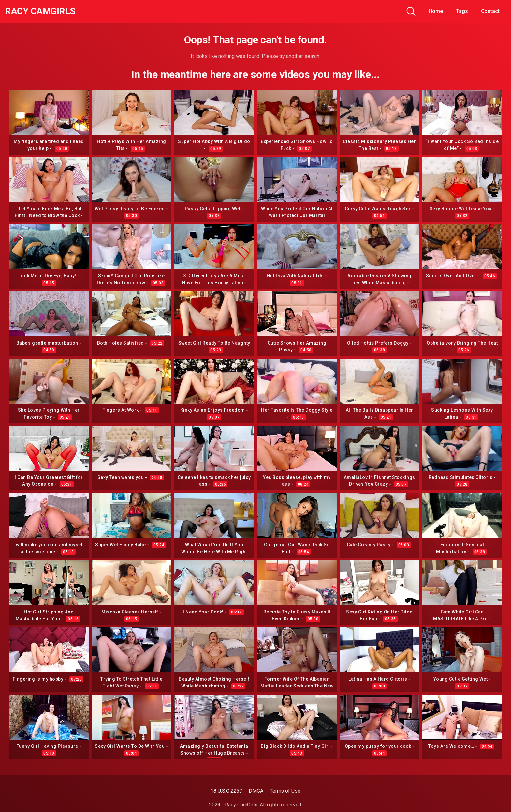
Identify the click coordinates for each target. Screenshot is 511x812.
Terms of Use (285, 791)
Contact (490, 11)
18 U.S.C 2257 (226, 791)
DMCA (256, 791)
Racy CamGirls (40, 11)
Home (436, 11)
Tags (462, 11)
